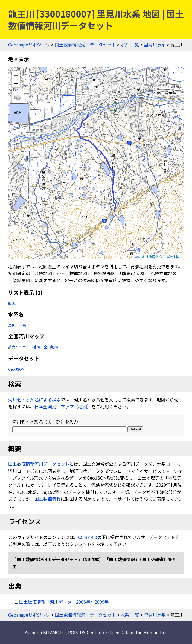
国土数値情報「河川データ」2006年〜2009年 (64, 602)
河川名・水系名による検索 (34, 400)
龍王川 (14, 303)
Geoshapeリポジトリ (29, 45)
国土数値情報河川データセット (85, 45)
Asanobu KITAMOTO (45, 632)
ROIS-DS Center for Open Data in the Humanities (118, 632)
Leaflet (139, 256)
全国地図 (51, 347)
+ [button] (16, 75)
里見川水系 (155, 45)
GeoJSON (16, 369)
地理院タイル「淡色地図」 (164, 256)
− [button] (16, 83)
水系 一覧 (130, 45)
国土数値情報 (48, 499)
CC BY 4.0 (88, 537)
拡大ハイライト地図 (24, 347)
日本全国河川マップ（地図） (63, 406)
